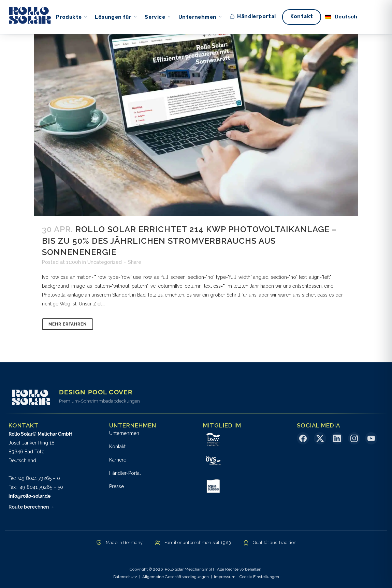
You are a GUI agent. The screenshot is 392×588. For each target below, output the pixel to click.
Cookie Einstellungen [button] (259, 577)
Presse (117, 486)
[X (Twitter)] (320, 438)
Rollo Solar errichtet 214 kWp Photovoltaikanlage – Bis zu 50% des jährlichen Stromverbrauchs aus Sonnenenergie (189, 240)
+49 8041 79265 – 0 (39, 478)
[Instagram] (354, 438)
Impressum (225, 577)
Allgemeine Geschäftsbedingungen (176, 577)
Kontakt (117, 447)
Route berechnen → (32, 507)
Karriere (118, 460)
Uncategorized (105, 262)
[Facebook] (303, 438)
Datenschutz (125, 577)
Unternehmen (124, 433)
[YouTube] (371, 438)
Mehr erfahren (68, 324)
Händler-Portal (125, 473)
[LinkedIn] (337, 438)
